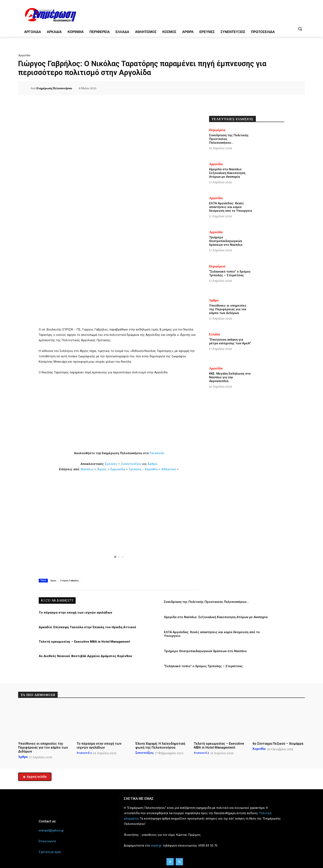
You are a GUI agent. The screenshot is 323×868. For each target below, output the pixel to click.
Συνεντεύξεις (131, 464)
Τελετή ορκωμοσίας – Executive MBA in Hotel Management (83, 641)
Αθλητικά (169, 469)
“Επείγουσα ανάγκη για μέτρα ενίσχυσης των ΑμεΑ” (230, 341)
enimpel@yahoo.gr (51, 830)
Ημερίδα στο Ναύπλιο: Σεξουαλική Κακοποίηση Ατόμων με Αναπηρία (215, 617)
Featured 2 (84, 752)
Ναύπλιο (88, 469)
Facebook (157, 453)
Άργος (102, 469)
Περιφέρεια (217, 130)
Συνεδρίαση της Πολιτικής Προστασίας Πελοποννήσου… (206, 602)
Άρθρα (152, 464)
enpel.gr (156, 845)
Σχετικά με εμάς (50, 851)
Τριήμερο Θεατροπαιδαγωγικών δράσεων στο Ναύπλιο (205, 651)
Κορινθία (151, 469)
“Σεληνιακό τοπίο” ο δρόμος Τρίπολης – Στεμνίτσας (203, 666)
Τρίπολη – (136, 469)
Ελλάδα (215, 334)
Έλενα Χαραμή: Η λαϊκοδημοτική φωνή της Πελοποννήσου (160, 745)
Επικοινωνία (47, 841)
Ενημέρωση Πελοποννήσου (54, 88)
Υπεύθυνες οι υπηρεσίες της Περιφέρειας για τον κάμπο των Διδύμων (228, 309)
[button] (300, 29)
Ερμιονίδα (118, 469)
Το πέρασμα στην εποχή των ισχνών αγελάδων (74, 613)
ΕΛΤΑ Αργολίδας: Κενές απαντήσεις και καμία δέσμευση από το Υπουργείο (231, 207)
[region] (119, 524)
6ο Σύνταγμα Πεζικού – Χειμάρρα (278, 743)
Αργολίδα (24, 55)
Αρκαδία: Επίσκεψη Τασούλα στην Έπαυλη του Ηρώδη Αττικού (86, 627)
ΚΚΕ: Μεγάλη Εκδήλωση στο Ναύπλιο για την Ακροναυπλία (230, 377)
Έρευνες (111, 464)
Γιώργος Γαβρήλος (70, 580)
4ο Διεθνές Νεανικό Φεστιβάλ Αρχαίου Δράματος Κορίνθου (83, 656)
